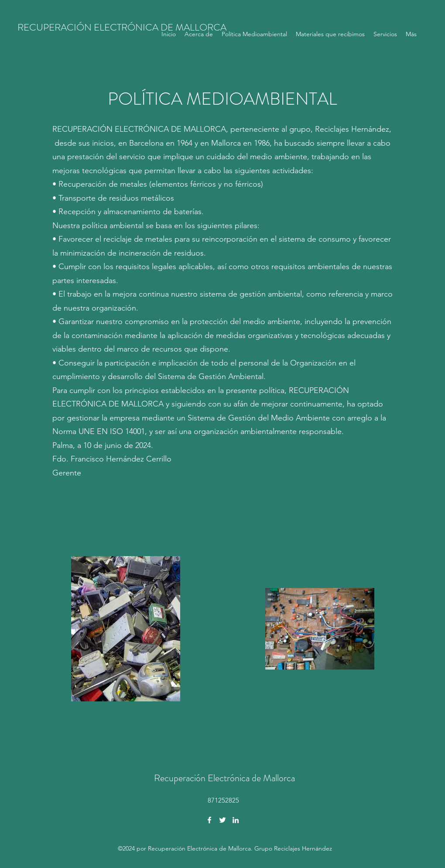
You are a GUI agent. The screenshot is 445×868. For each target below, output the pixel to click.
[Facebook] (209, 820)
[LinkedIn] (236, 820)
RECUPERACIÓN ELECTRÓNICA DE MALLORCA (122, 27)
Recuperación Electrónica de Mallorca (224, 778)
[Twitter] (222, 820)
